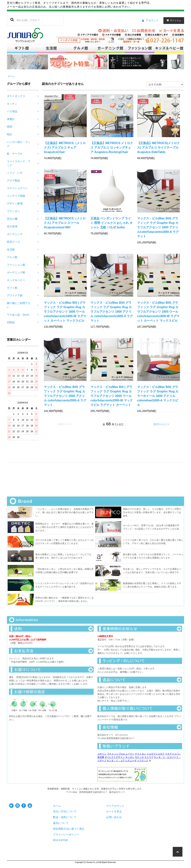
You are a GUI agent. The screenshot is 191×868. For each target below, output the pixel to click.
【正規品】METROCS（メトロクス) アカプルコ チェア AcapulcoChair (65, 148)
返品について (61, 823)
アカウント (152, 20)
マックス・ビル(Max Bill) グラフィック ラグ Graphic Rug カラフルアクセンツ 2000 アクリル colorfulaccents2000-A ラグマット (65, 396)
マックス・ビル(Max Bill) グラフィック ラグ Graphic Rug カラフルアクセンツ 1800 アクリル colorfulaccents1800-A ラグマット (112, 312)
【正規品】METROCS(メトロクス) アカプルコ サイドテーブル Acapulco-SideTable (158, 148)
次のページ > (161, 424)
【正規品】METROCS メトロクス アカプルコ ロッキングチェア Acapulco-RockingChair (112, 148)
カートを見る (114, 811)
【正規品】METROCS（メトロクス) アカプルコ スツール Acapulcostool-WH (65, 223)
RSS (56, 840)
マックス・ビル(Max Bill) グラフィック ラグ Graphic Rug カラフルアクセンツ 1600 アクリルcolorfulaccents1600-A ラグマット (158, 227)
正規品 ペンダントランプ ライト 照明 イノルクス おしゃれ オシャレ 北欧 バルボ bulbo (112, 223)
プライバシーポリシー (66, 835)
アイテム (173, 20)
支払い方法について (65, 811)
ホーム (11, 76)
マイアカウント (115, 806)
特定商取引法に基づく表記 (69, 829)
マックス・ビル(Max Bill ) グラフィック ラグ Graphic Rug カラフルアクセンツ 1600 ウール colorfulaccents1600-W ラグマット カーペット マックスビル (65, 312)
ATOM (64, 840)
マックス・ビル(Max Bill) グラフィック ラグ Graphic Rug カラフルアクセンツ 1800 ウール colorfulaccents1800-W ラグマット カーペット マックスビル (158, 312)
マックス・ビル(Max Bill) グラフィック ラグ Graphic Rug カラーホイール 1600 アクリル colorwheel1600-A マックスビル (158, 396)
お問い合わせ (114, 817)
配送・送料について (65, 817)
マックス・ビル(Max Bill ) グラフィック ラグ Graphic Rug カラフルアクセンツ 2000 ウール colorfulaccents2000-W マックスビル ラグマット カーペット (112, 396)
